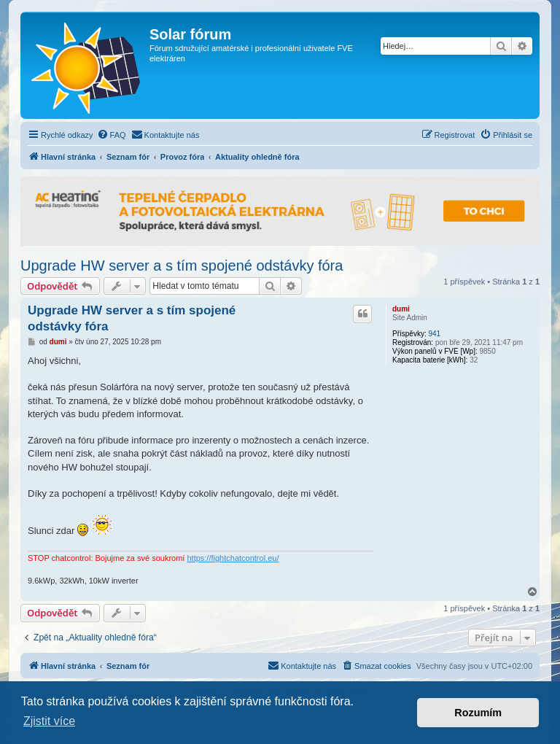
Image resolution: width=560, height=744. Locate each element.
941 (434, 334)
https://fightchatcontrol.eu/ (233, 558)
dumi (401, 309)
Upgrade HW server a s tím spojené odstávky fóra (182, 266)
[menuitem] (112, 135)
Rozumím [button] (478, 713)
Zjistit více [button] (49, 721)
